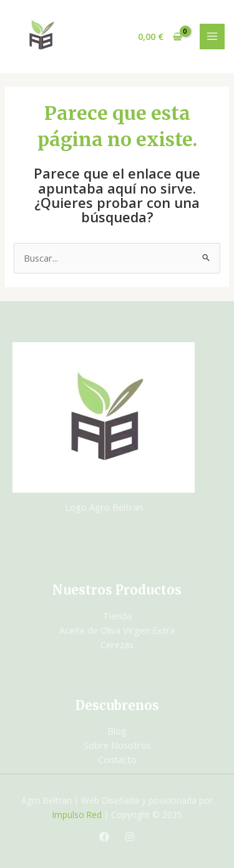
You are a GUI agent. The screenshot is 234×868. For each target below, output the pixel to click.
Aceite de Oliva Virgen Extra (117, 630)
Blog (117, 731)
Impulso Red (77, 815)
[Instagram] (130, 837)
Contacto (117, 759)
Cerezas (117, 644)
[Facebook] (104, 837)
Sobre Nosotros (117, 745)
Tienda (117, 616)
